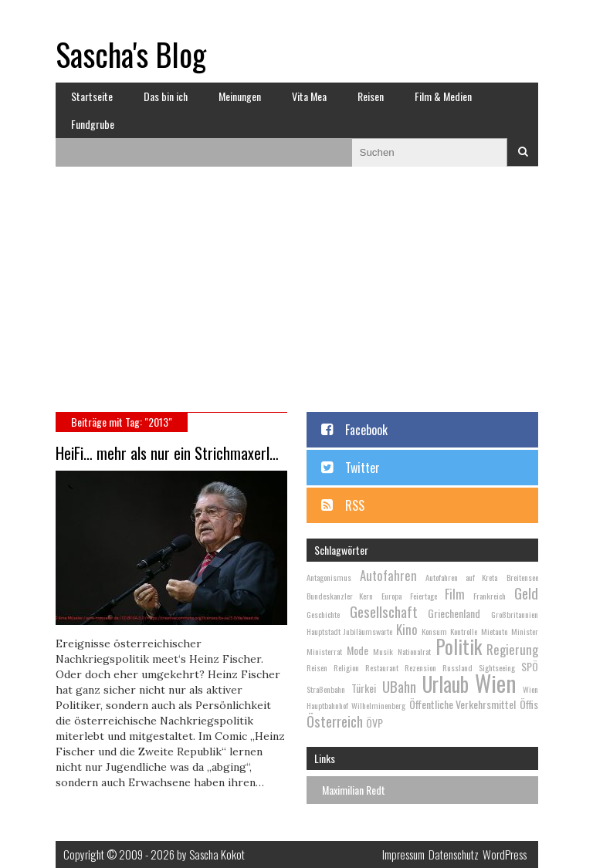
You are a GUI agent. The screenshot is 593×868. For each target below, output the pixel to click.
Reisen (371, 96)
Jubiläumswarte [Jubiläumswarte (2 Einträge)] (368, 631)
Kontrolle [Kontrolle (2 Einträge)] (464, 631)
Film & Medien (443, 96)
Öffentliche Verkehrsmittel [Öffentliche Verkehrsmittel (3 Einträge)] (463, 704)
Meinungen (240, 96)
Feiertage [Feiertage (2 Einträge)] (424, 596)
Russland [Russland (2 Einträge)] (457, 667)
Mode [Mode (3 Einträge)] (357, 650)
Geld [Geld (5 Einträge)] (526, 593)
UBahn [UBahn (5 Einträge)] (399, 686)
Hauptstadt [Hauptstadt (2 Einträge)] (324, 631)
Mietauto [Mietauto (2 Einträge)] (494, 631)
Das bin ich (166, 96)
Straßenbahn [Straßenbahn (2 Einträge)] (326, 689)
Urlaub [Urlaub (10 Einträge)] (446, 684)
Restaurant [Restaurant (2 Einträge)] (382, 667)
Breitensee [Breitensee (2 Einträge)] (522, 577)
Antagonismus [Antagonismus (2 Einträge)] (329, 577)
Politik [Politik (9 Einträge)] (459, 646)
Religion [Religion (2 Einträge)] (346, 667)
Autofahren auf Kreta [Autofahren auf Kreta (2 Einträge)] (461, 577)
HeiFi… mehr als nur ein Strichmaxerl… (167, 453)
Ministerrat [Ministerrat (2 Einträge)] (324, 651)
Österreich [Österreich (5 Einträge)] (335, 721)
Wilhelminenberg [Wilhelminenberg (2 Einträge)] (378, 705)
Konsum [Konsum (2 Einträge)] (434, 631)
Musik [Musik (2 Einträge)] (383, 651)
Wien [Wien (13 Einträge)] (495, 682)
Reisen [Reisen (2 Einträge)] (317, 667)
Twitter (363, 468)
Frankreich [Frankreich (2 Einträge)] (490, 596)
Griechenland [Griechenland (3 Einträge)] (454, 613)
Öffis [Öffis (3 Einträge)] (529, 704)
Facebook (366, 430)
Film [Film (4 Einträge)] (455, 594)
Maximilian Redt (354, 790)
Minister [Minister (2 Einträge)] (525, 631)
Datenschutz (454, 854)
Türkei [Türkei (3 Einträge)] (364, 688)
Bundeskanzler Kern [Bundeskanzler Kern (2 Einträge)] (340, 596)
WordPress (505, 854)
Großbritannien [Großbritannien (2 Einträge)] (515, 614)
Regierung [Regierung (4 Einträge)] (512, 649)
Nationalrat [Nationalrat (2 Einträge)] (414, 651)
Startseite (92, 96)
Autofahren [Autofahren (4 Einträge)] (388, 575)
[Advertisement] (297, 296)
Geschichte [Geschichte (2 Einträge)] (323, 614)
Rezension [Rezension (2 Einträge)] (420, 667)
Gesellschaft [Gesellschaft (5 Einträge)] (384, 611)
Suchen (523, 152)
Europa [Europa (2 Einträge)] (391, 596)
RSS (355, 505)
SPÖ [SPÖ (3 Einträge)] (530, 666)
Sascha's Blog (131, 54)
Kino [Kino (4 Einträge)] (407, 629)
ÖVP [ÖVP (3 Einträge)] (374, 723)
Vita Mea (309, 96)
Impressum (403, 854)
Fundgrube (93, 124)
